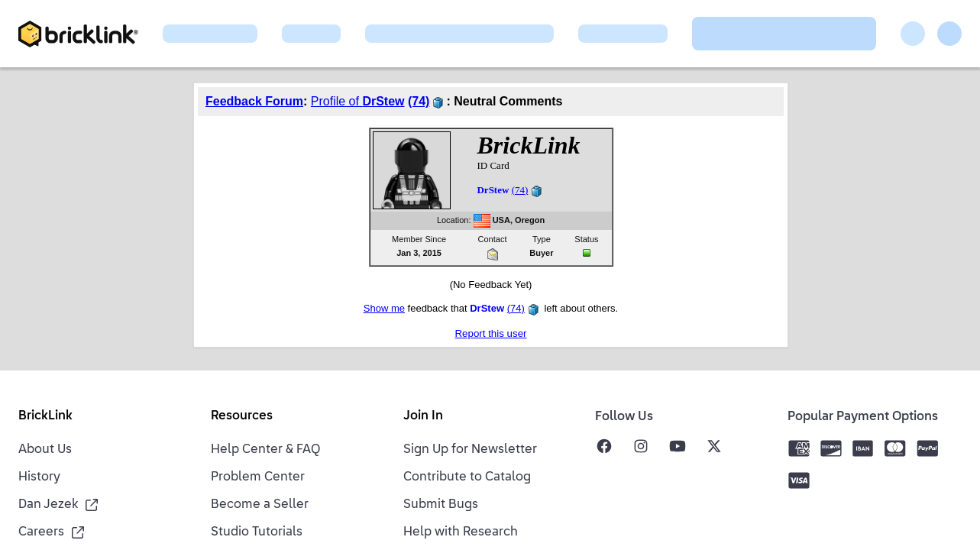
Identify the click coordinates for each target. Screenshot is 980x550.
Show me (384, 308)
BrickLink (45, 416)
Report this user (490, 333)
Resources (242, 416)
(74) (419, 101)
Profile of (358, 101)
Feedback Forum (254, 101)
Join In (423, 416)
